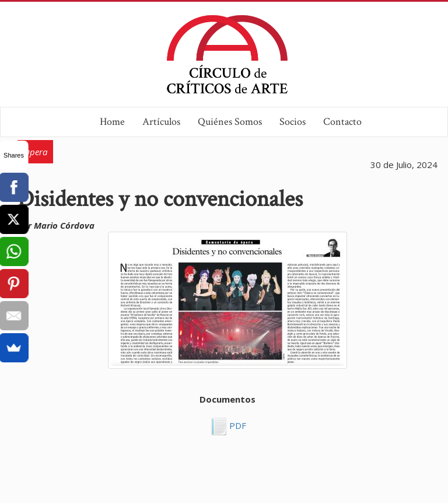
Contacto (342, 122)
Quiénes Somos (230, 122)
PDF (237, 426)
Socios (293, 122)
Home (112, 122)
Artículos (161, 122)
